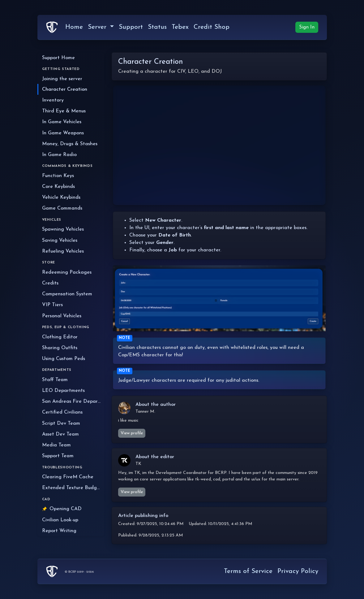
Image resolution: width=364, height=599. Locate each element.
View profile (132, 433)
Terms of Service (248, 571)
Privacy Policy (298, 571)
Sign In (307, 27)
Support (131, 27)
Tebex (180, 27)
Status (157, 27)
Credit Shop (212, 27)
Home (74, 27)
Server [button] (98, 27)
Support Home (58, 58)
